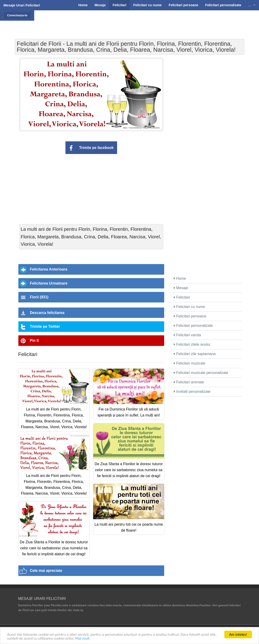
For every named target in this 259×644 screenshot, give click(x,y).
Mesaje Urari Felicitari (22, 5)
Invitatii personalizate (192, 392)
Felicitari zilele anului (192, 344)
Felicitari (182, 297)
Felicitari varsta (187, 335)
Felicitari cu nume (189, 307)
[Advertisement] (139, 22)
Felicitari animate (189, 382)
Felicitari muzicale (190, 363)
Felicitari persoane (190, 316)
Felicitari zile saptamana (195, 354)
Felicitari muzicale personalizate (201, 373)
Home (180, 278)
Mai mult (83, 639)
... (250, 5)
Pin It (34, 341)
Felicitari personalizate (193, 326)
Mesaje (181, 288)
